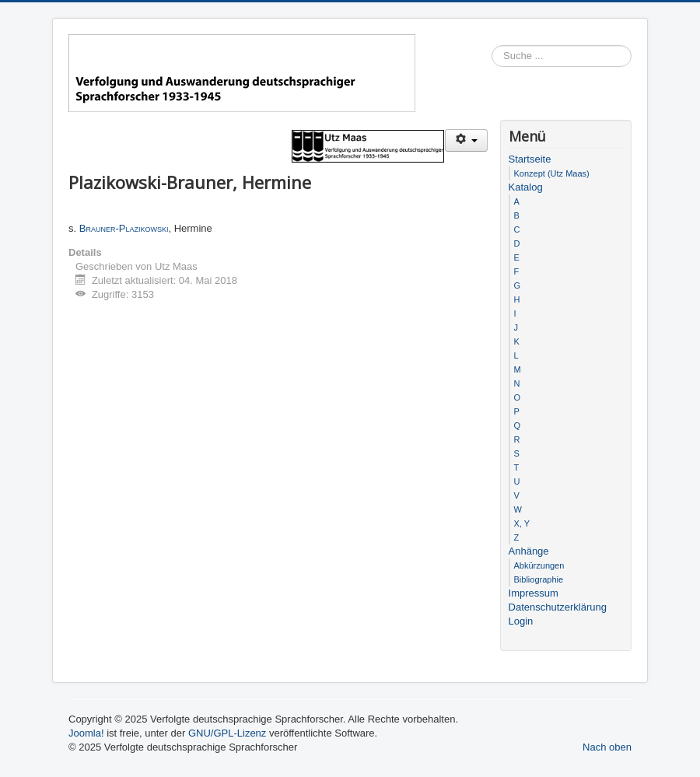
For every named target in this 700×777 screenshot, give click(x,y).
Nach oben (607, 747)
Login (521, 621)
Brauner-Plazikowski (124, 228)
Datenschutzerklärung (558, 607)
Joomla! (86, 733)
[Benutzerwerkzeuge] (466, 140)
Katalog (526, 187)
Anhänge (529, 551)
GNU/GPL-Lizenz (227, 733)
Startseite (530, 159)
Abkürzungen (539, 565)
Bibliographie (539, 579)
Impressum (534, 593)
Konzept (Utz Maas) (552, 173)
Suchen (632, 56)
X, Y (522, 523)
